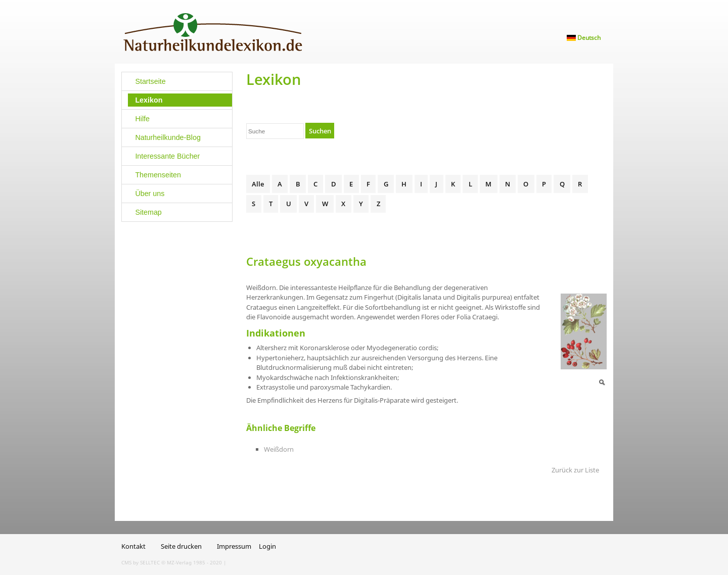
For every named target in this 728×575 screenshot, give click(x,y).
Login (267, 546)
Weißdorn (279, 449)
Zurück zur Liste (575, 470)
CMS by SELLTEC (141, 562)
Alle (258, 184)
